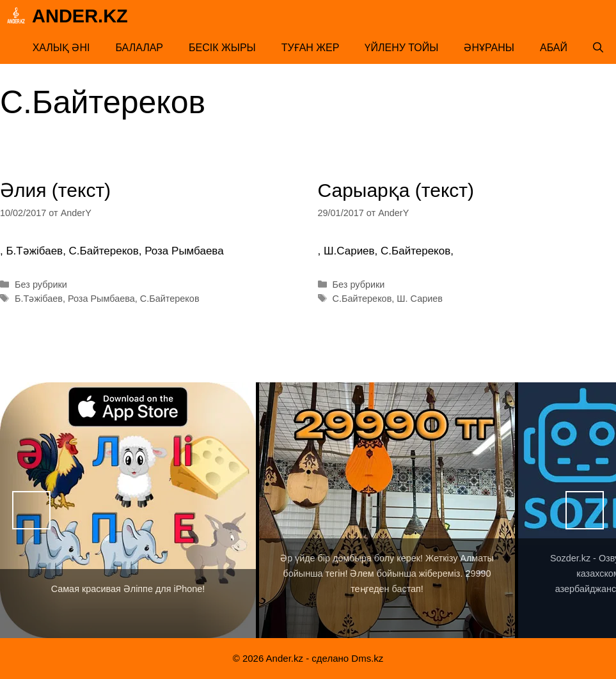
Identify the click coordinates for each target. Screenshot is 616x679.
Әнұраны (489, 48)
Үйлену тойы (401, 48)
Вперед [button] (585, 510)
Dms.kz (367, 658)
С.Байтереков (170, 299)
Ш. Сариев (420, 299)
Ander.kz (80, 16)
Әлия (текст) (55, 190)
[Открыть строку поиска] (598, 48)
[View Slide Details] (128, 510)
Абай (554, 48)
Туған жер (311, 48)
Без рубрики (41, 285)
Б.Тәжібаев (39, 299)
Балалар (139, 48)
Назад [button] (31, 510)
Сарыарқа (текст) (396, 190)
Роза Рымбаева (101, 299)
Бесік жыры (222, 48)
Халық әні (61, 48)
